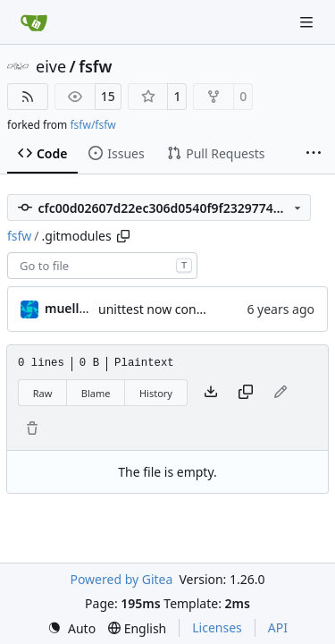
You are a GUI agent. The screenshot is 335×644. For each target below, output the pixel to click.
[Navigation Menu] (308, 22)
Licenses (217, 627)
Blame (96, 393)
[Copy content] (246, 393)
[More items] (314, 154)
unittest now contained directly (189, 309)
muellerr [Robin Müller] (71, 308)
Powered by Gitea (121, 579)
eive (51, 66)
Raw (43, 393)
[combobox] (102, 266)
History (156, 393)
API (278, 627)
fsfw (95, 66)
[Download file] (211, 393)
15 (108, 96)
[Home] (34, 22)
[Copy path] (123, 236)
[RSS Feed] (28, 97)
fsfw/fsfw (92, 125)
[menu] (71, 628)
